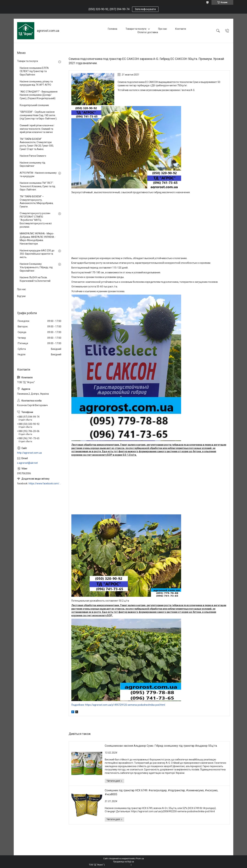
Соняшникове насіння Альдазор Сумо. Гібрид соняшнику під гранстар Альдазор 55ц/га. (161, 746)
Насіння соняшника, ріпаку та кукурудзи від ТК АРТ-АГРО (36, 83)
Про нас (163, 29)
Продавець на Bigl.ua (124, 862)
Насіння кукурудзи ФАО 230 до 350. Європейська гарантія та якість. (37, 254)
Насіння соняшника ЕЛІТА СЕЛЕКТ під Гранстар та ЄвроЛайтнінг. (34, 71)
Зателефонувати (145, 9)
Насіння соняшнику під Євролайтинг (33, 164)
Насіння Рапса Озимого (33, 156)
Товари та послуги (136, 29)
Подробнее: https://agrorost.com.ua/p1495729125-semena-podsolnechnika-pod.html (118, 705)
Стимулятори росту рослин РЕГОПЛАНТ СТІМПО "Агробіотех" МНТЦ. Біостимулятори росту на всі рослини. (36, 220)
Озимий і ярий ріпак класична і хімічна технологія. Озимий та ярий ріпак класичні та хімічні (37, 129)
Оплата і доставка (148, 32)
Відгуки (21, 296)
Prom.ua (140, 859)
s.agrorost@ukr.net (27, 463)
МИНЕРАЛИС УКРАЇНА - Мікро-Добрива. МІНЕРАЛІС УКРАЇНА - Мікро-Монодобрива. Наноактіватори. (38, 239)
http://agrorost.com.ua (29, 453)
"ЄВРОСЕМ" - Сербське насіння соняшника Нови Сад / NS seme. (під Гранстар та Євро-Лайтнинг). (38, 115)
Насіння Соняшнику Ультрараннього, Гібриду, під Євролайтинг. (36, 267)
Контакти (181, 29)
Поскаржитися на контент (118, 865)
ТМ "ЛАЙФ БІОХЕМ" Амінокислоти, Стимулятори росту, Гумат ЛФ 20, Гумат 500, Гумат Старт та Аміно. (37, 144)
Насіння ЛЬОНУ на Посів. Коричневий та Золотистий (35, 279)
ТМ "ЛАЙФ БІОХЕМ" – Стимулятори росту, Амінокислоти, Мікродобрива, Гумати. (37, 202)
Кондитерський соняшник (34, 105)
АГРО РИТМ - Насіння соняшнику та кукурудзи (38, 174)
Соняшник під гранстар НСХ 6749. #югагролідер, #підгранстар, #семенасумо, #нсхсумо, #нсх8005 (161, 792)
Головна (113, 29)
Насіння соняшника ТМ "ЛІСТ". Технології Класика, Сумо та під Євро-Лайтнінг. (37, 186)
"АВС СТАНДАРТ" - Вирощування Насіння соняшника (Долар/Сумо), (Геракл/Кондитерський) (39, 95)
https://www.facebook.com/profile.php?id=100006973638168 (45, 483)
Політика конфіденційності (145, 865)
